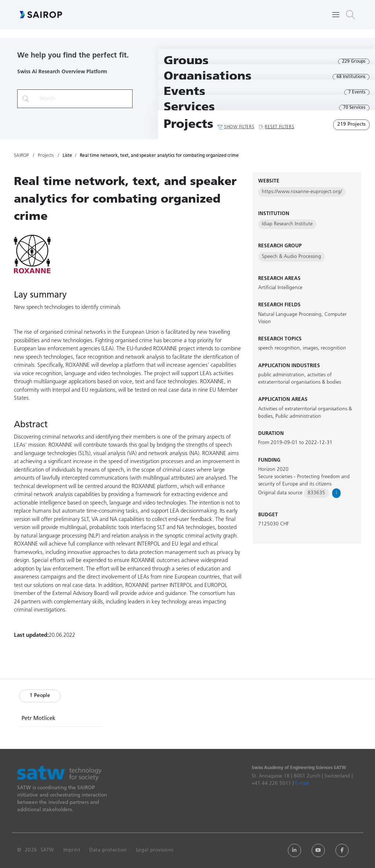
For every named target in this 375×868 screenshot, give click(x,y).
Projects (189, 125)
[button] (350, 15)
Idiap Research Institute (287, 224)
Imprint (72, 850)
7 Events (357, 92)
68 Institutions (351, 77)
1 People (40, 696)
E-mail (302, 784)
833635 (316, 493)
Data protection (108, 850)
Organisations (208, 77)
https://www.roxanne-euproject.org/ (302, 192)
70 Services (354, 108)
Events (185, 92)
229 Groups (354, 62)
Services (189, 108)
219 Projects (351, 124)
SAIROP (21, 156)
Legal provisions (155, 850)
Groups (186, 61)
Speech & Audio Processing (292, 257)
